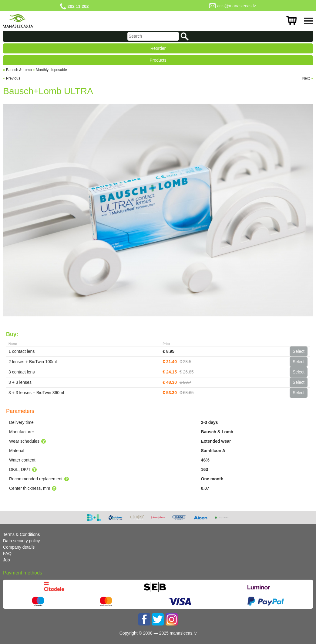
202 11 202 (78, 6)
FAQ (7, 554)
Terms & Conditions (21, 534)
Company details (19, 547)
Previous (13, 78)
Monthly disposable (51, 70)
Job (7, 560)
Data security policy (21, 541)
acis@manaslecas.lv (237, 6)
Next (306, 78)
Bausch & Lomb (19, 70)
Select (299, 351)
